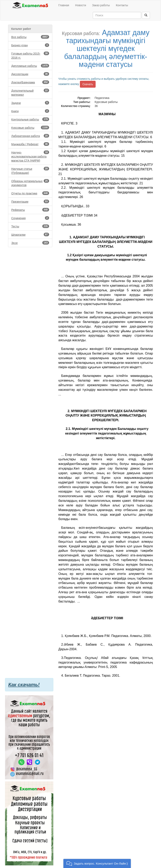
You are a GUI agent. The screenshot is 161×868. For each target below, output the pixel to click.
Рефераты (30, 210)
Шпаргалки (30, 234)
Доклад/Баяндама (30, 82)
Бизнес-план (30, 45)
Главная (64, 5)
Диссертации (30, 74)
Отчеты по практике (30, 193)
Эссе (30, 243)
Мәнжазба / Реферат (30, 144)
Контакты (122, 5)
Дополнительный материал (30, 92)
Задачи (30, 103)
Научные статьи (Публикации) (30, 171)
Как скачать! (24, 685)
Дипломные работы (30, 66)
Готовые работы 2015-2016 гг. (30, 55)
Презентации (30, 201)
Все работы (30, 37)
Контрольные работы (30, 119)
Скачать (88, 84)
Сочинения (30, 218)
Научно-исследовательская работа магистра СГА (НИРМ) (30, 156)
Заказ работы (101, 5)
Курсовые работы (30, 128)
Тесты (30, 226)
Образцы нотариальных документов (30, 183)
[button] (97, 863)
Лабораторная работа (30, 136)
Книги (30, 111)
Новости (80, 5)
